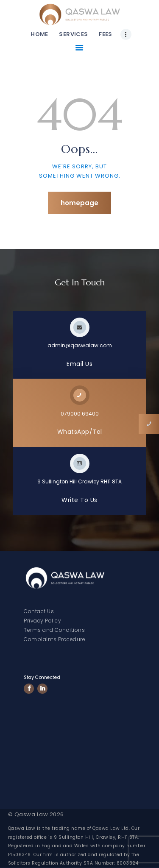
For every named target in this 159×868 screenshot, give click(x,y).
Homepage (79, 203)
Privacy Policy (42, 621)
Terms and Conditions (54, 630)
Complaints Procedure (54, 639)
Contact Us (39, 611)
